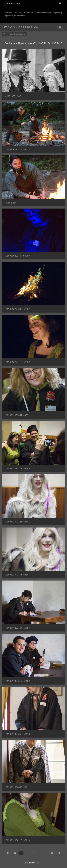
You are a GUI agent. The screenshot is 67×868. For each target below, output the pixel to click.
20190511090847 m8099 (17, 415)
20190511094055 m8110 (17, 734)
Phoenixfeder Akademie (29, 27)
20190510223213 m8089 (17, 362)
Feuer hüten (10, 203)
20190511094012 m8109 (17, 681)
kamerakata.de (12, 4)
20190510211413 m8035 (17, 150)
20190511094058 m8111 (17, 787)
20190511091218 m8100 (17, 469)
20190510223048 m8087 (17, 309)
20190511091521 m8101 (17, 522)
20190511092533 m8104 (17, 628)
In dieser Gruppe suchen (15, 34)
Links (59, 13)
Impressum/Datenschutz (14, 16)
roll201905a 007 (13, 96)
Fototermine (28, 13)
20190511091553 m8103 (17, 575)
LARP (13, 27)
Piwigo (39, 863)
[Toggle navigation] (60, 4)
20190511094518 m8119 (17, 840)
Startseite (5, 27)
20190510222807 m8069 (17, 256)
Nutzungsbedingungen (45, 13)
